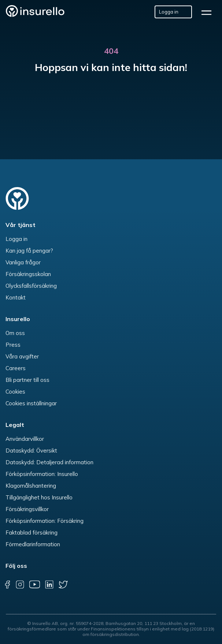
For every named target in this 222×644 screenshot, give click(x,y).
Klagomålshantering (31, 486)
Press (13, 345)
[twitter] (63, 584)
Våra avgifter (22, 356)
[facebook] (7, 584)
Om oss (15, 333)
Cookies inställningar (31, 403)
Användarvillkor (25, 439)
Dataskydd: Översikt (31, 451)
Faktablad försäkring (32, 533)
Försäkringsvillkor (27, 509)
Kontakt (16, 297)
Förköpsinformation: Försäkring (45, 521)
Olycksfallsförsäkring (31, 286)
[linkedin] (49, 584)
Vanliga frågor (23, 262)
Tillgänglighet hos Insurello (39, 497)
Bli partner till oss (27, 380)
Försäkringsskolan (28, 274)
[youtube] (34, 584)
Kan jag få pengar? (29, 251)
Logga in (16, 239)
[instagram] (20, 584)
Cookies (15, 392)
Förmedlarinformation (33, 544)
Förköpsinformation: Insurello (42, 474)
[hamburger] (209, 12)
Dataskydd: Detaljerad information (49, 462)
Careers (16, 368)
